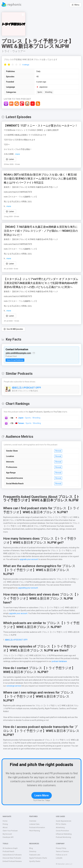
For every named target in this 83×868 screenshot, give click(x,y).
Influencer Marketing (64, 834)
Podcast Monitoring (63, 837)
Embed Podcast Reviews (12, 861)
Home (5, 821)
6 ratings (26, 65)
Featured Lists (35, 855)
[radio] (5, 64)
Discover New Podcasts (12, 858)
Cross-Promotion (62, 831)
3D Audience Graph (10, 848)
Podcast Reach (9, 851)
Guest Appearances (63, 821)
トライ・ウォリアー (14, 51)
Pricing (5, 824)
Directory (33, 851)
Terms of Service (62, 851)
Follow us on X (62, 855)
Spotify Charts (35, 861)
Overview (33, 821)
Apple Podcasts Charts (38, 858)
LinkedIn (59, 858)
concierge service (10, 686)
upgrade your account (29, 560)
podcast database (59, 662)
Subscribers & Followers (12, 855)
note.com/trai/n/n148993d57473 (17, 192)
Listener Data (34, 824)
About (5, 827)
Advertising (60, 827)
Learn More (41, 796)
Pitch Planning (35, 831)
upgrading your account (28, 588)
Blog (31, 848)
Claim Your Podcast (10, 831)
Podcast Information (37, 827)
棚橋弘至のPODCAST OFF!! (27, 388)
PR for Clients (61, 824)
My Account (7, 834)
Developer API (8, 837)
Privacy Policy (61, 848)
